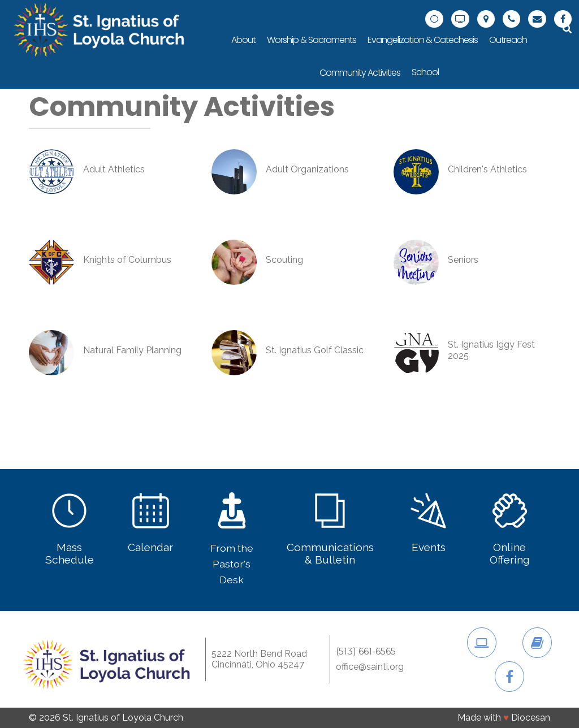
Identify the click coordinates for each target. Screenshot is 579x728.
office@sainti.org (370, 667)
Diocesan (531, 718)
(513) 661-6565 (366, 652)
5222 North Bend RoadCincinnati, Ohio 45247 (259, 659)
